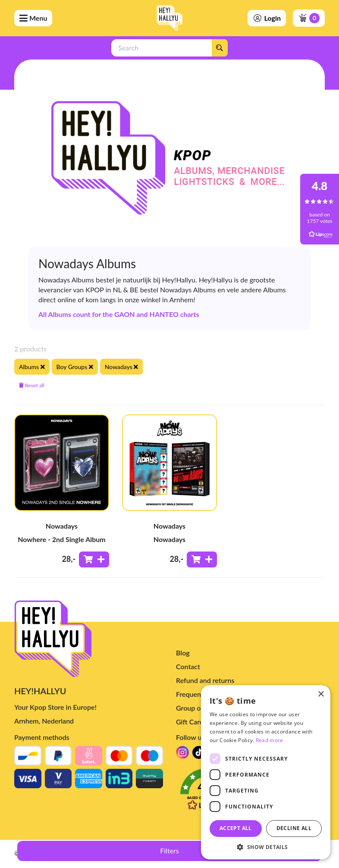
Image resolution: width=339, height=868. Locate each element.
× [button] (321, 694)
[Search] (220, 48)
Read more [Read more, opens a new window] (270, 740)
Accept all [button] (236, 828)
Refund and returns (205, 680)
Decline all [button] (294, 828)
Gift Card (190, 722)
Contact (188, 666)
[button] (266, 847)
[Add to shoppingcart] (94, 559)
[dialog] (266, 772)
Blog (183, 653)
